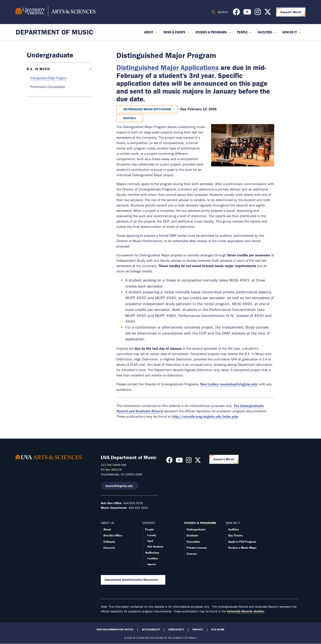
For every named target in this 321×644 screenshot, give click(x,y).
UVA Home (218, 630)
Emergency (176, 630)
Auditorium (152, 553)
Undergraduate (196, 529)
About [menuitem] (150, 34)
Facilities (153, 558)
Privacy (198, 630)
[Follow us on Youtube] (247, 13)
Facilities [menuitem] (267, 34)
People (149, 529)
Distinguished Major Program (48, 78)
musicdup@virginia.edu (239, 384)
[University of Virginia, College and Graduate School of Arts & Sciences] (56, 12)
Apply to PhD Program (242, 542)
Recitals (130, 118)
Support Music (291, 12)
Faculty (152, 535)
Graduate (192, 535)
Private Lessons (197, 548)
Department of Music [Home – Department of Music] (54, 32)
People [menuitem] (244, 34)
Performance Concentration (48, 87)
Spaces (152, 564)
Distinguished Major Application (147, 109)
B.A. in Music (39, 69)
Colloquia (109, 542)
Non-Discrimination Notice (115, 630)
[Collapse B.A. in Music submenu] (90, 69)
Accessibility (151, 630)
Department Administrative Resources (131, 580)
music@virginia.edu (120, 486)
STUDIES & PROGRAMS (200, 523)
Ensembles (193, 542)
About (107, 529)
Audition (234, 529)
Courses (192, 554)
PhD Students (155, 547)
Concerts (109, 548)
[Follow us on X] (268, 13)
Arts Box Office (113, 535)
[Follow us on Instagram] (258, 13)
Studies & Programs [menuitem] (213, 34)
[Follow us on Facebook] (236, 13)
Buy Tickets (236, 535)
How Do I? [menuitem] (292, 34)
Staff (150, 541)
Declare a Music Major (242, 548)
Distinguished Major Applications (168, 67)
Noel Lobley (209, 384)
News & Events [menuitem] (176, 34)
